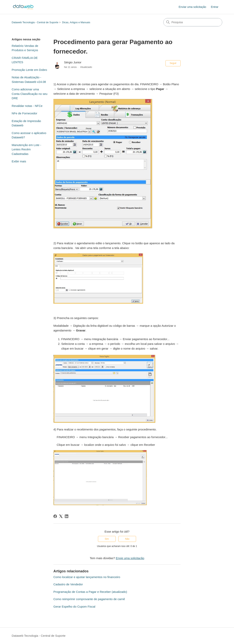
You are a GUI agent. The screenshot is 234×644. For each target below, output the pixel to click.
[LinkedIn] (67, 516)
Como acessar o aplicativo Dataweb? (29, 135)
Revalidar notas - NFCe (27, 106)
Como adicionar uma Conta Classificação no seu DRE (30, 94)
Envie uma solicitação (130, 558)
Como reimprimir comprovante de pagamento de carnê (89, 599)
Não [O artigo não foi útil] (127, 539)
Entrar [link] (215, 7)
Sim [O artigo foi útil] (107, 539)
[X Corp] (61, 516)
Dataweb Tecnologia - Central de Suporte (35, 22)
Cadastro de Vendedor (68, 584)
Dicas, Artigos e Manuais (76, 22)
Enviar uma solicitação (192, 7)
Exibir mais (19, 161)
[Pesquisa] (193, 22)
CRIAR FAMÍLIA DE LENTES (25, 60)
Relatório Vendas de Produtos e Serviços (25, 48)
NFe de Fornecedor (25, 113)
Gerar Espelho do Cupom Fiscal (74, 607)
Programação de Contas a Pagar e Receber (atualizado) (90, 592)
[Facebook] (55, 516)
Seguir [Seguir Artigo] (173, 63)
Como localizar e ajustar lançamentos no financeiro (87, 577)
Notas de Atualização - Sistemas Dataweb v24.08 (29, 80)
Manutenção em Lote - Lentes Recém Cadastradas (27, 149)
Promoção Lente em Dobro (29, 70)
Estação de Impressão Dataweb (26, 123)
